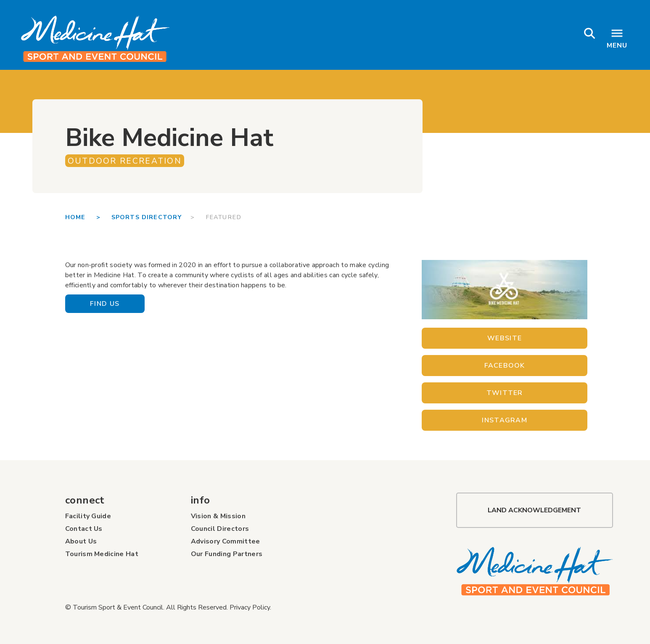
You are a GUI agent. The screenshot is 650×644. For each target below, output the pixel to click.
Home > (88, 217)
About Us (81, 541)
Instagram (505, 420)
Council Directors (220, 529)
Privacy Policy (250, 607)
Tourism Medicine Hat (102, 554)
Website (505, 338)
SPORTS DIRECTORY (151, 217)
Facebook (505, 366)
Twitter (505, 393)
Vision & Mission (218, 516)
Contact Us (84, 529)
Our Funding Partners (227, 554)
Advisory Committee (226, 541)
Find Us (105, 304)
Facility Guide (88, 516)
